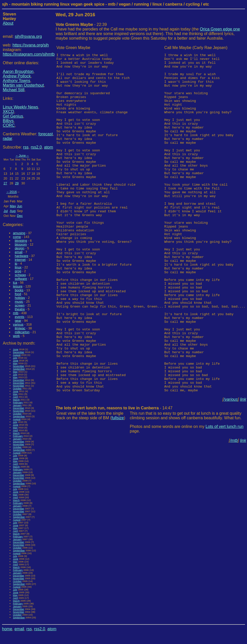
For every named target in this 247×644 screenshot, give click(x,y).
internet (20, 260)
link (243, 467)
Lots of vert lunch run (225, 494)
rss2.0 (36, 147)
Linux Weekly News (20, 107)
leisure (18, 286)
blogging (21, 241)
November (19, 366)
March (16, 400)
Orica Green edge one (220, 29)
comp (17, 237)
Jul (6, 211)
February (18, 402)
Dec (20, 216)
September (19, 369)
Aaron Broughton (18, 71)
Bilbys (8, 121)
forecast (46, 134)
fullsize (118, 486)
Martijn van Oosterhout (23, 85)
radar (7, 139)
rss (26, 147)
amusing (19, 233)
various (18, 324)
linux (18, 267)
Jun (20, 206)
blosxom (21, 244)
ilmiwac (20, 328)
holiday (20, 298)
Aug (13, 211)
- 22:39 (81, 25)
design (20, 248)
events (20, 317)
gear (18, 321)
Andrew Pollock (17, 76)
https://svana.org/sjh (31, 45)
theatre (20, 309)
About (8, 23)
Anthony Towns (16, 81)
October (17, 388)
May (13, 206)
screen (20, 305)
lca (15, 283)
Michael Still (14, 90)
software (21, 279)
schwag (20, 275)
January (17, 405)
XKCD (8, 112)
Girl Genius (13, 116)
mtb (16, 313)
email (19, 252)
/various (231, 467)
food (18, 294)
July (15, 358)
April (15, 397)
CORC (9, 125)
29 (17, 183)
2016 (13, 192)
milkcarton (22, 332)
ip (16, 263)
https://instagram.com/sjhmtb (29, 54)
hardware (21, 256)
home (7, 629)
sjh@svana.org (28, 36)
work (16, 336)
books (19, 290)
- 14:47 (114, 476)
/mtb (234, 508)
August (17, 355)
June (22, 156)
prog (18, 271)
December (19, 352)
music (19, 302)
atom (49, 147)
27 (5, 183)
